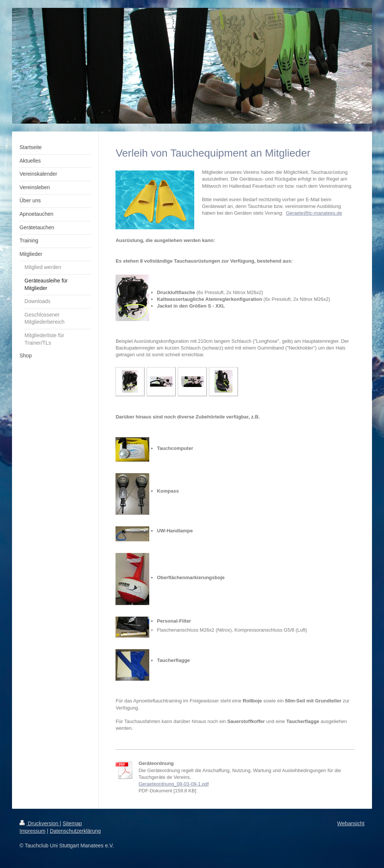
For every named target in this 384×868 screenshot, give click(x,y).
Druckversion (40, 823)
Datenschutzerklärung (75, 831)
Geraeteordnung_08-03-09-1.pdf (173, 784)
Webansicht (351, 823)
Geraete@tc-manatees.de (314, 213)
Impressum (32, 831)
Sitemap (72, 823)
